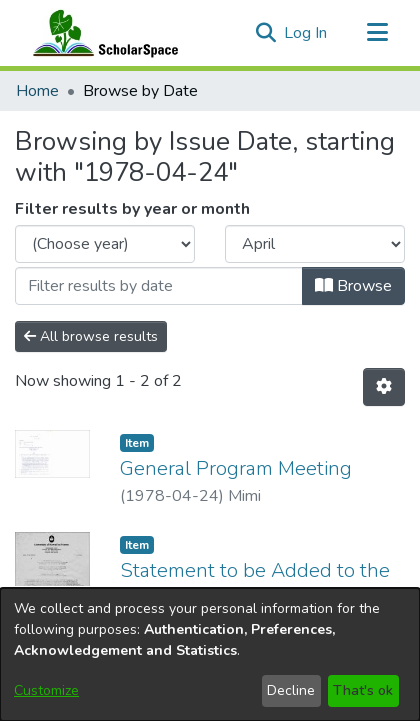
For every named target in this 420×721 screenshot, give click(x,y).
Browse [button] (353, 286)
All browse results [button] (91, 336)
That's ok (363, 690)
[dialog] (210, 654)
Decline (291, 690)
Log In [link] (306, 33)
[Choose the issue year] (105, 244)
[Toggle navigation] (377, 33)
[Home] (101, 33)
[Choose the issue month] (315, 244)
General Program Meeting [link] (236, 468)
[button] (265, 33)
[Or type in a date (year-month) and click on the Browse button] (159, 286)
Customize (46, 690)
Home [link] (37, 91)
